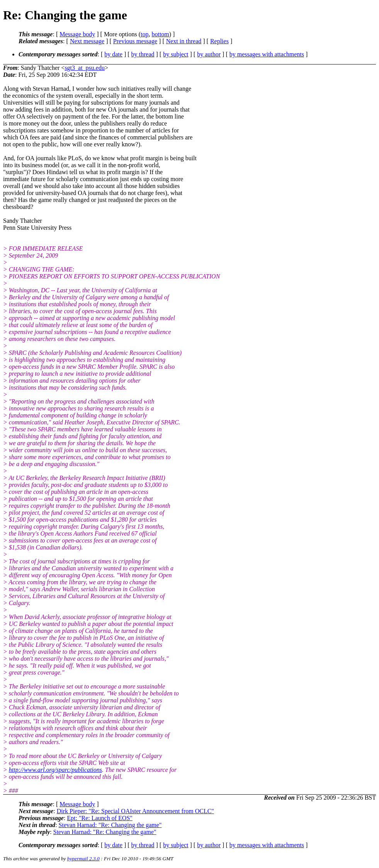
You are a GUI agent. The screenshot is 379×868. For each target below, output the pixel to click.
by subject (176, 54)
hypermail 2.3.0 (83, 859)
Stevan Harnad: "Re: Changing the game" (110, 825)
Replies (219, 41)
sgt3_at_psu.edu (85, 68)
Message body (77, 34)
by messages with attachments (267, 54)
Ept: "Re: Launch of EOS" (99, 818)
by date (113, 54)
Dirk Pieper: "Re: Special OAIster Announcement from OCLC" (135, 811)
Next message (87, 41)
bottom (160, 34)
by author (209, 54)
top (144, 34)
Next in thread (184, 41)
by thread (143, 54)
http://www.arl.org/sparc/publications (55, 770)
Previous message (135, 41)
